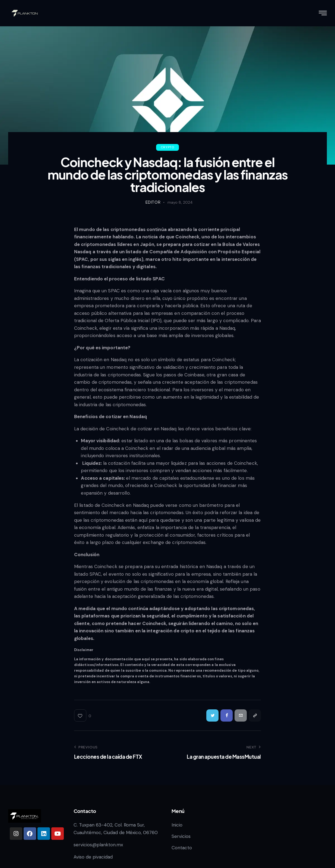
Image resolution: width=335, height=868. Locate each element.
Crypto (168, 147)
